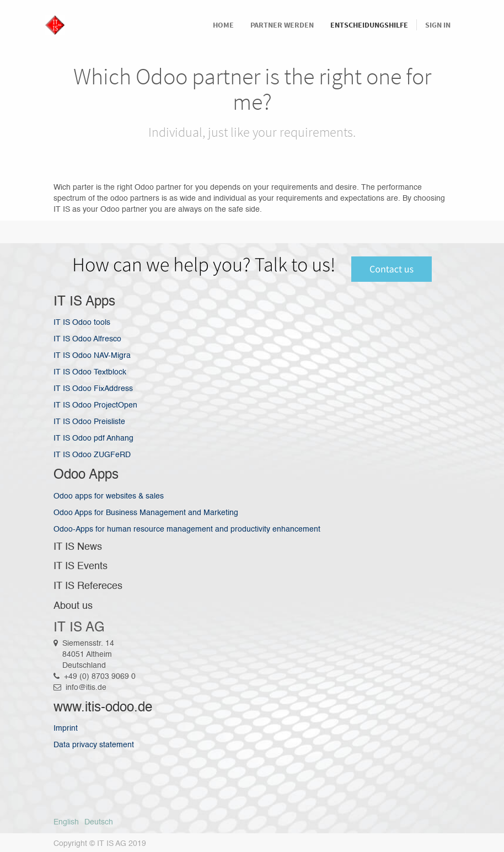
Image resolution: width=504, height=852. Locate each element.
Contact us (392, 269)
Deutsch (99, 822)
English (66, 822)
